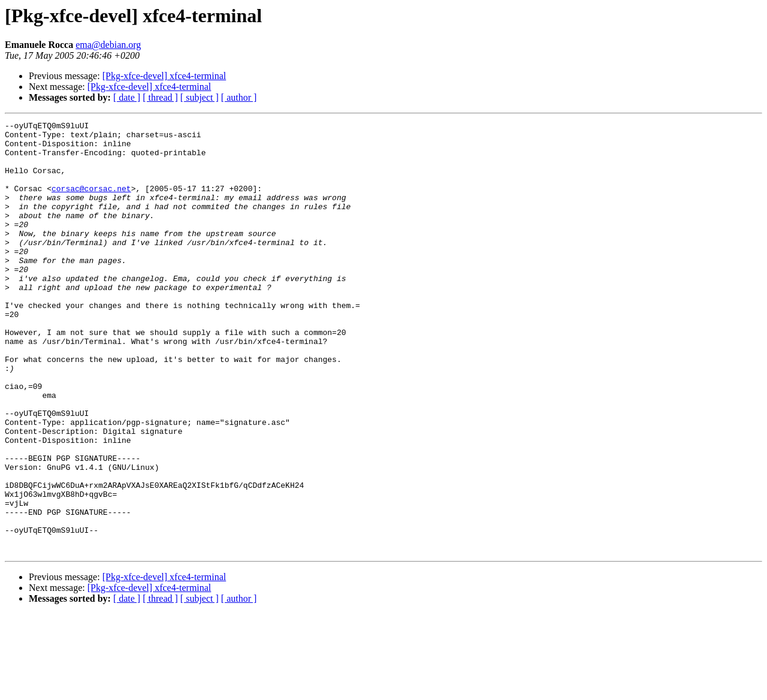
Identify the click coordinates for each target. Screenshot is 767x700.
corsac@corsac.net (91, 203)
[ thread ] (160, 97)
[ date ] (127, 97)
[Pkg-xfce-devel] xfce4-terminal (164, 76)
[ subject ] (200, 97)
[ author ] (239, 97)
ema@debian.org (108, 45)
